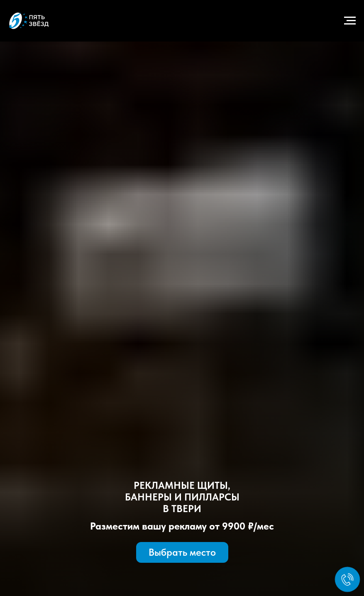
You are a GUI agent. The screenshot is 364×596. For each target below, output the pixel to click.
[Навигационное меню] (350, 21)
